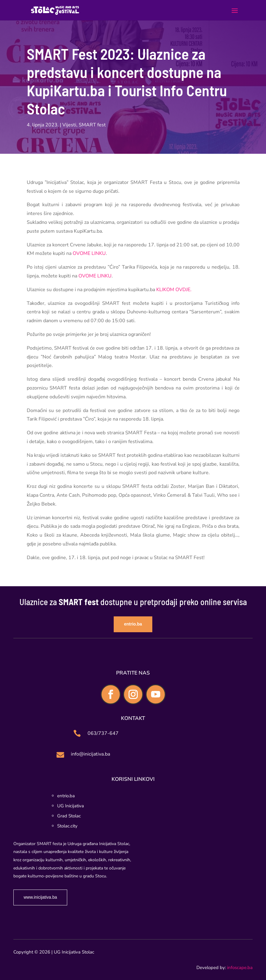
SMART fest (92, 125)
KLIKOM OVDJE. (173, 290)
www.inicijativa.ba (40, 897)
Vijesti (69, 125)
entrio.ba (133, 624)
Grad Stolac (69, 816)
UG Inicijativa (71, 806)
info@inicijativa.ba (90, 754)
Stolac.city (67, 826)
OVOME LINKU (89, 253)
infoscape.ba (240, 968)
